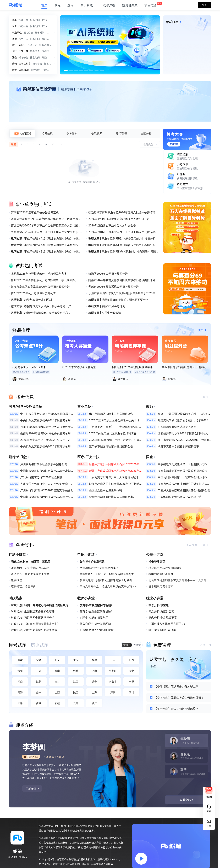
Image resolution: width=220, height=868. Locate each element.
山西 (57, 692)
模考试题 (18, 645)
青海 (20, 692)
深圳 (113, 692)
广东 (113, 660)
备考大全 (192, 545)
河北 (76, 671)
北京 (57, 660)
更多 (203, 330)
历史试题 (40, 645)
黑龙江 (113, 671)
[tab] (22, 133)
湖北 (131, 671)
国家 (20, 660)
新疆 (57, 703)
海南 (57, 671)
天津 (20, 703)
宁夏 (131, 682)
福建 (94, 660)
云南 (76, 703)
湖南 (20, 682)
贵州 (20, 671)
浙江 (94, 703)
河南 (94, 671)
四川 (131, 692)
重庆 (76, 660)
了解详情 (33, 788)
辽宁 (94, 682)
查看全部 (187, 800)
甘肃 (39, 671)
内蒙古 (113, 682)
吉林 (57, 682)
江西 (76, 682)
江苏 (39, 682)
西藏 (39, 703)
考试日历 (174, 22)
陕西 (76, 692)
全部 (207, 397)
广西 (131, 660)
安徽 (39, 660)
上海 (94, 692)
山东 (39, 692)
